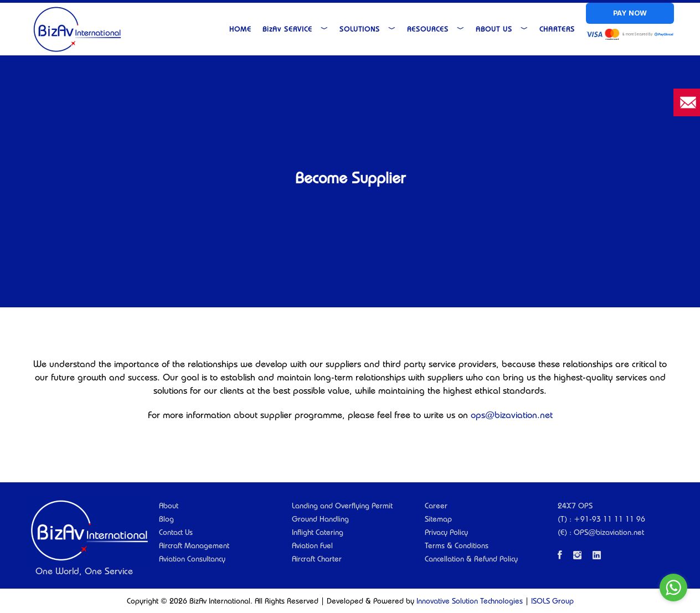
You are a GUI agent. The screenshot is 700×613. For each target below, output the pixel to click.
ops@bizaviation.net (512, 415)
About (169, 506)
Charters (557, 29)
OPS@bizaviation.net (609, 532)
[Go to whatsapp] (673, 588)
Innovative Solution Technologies (470, 601)
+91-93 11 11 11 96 (609, 519)
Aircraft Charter (317, 559)
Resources (436, 29)
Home (240, 29)
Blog (166, 519)
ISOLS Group (552, 601)
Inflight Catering (318, 532)
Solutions (368, 29)
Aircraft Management (194, 545)
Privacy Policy (446, 532)
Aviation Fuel (312, 545)
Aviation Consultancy (192, 559)
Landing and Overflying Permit (342, 506)
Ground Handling (320, 519)
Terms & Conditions (457, 545)
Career (436, 506)
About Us (502, 29)
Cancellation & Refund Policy (471, 559)
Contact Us (176, 532)
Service (295, 29)
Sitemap (438, 519)
